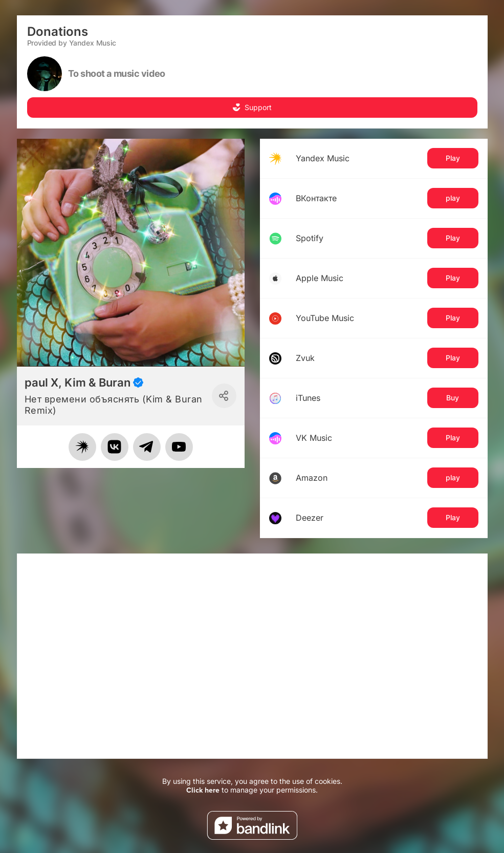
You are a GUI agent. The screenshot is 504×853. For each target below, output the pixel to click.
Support (252, 107)
